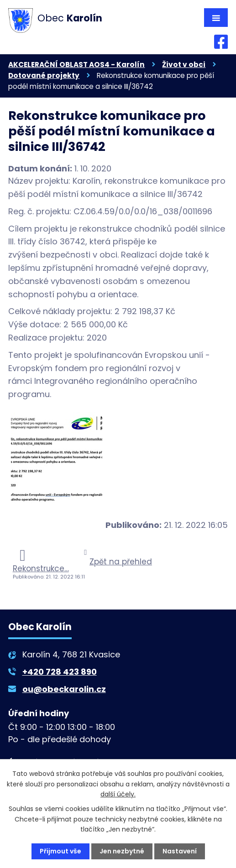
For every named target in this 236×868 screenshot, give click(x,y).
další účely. (118, 794)
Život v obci (184, 65)
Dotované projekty (44, 75)
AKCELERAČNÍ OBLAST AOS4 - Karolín (76, 65)
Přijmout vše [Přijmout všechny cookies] (60, 851)
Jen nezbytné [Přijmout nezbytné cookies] (122, 851)
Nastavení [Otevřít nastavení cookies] (180, 851)
